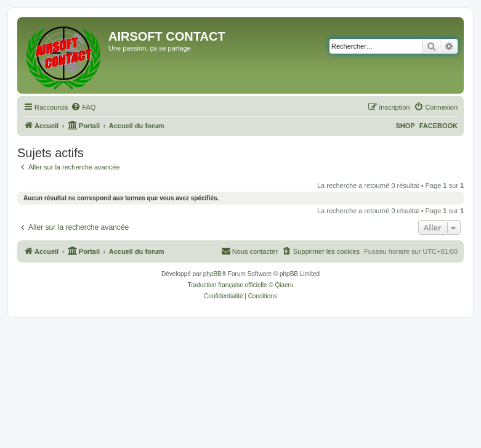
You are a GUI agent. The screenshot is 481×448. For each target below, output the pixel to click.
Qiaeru (284, 285)
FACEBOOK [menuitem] (439, 126)
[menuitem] (83, 107)
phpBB (212, 274)
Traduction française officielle (228, 285)
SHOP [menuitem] (405, 126)
